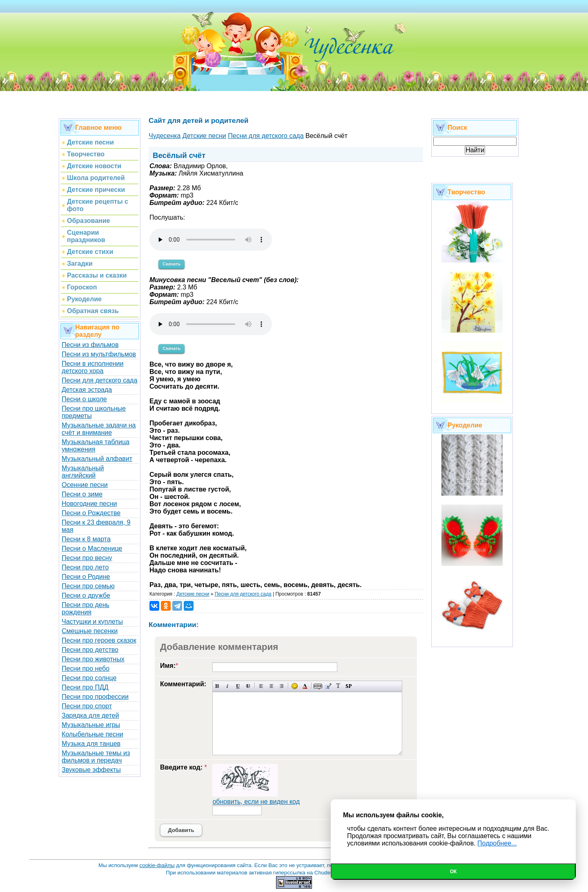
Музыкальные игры (91, 725)
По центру (271, 686)
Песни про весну (87, 558)
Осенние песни (85, 485)
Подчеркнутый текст (238, 686)
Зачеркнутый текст (248, 686)
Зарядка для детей (90, 715)
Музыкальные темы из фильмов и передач (96, 757)
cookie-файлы (157, 865)
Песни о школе (84, 399)
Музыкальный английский (83, 472)
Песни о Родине (86, 577)
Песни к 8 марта (86, 539)
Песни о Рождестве (91, 513)
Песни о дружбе (86, 595)
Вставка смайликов (295, 686)
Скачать (171, 264)
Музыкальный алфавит (97, 459)
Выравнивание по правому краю (282, 686)
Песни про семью (88, 586)
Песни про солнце (89, 678)
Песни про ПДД (85, 687)
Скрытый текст (318, 686)
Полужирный (217, 686)
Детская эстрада (87, 390)
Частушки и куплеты (92, 622)
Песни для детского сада (99, 380)
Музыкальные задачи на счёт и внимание (99, 429)
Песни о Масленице (92, 548)
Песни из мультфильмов (99, 354)
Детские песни (193, 594)
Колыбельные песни (92, 734)
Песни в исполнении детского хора (93, 367)
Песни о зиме (82, 494)
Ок (453, 872)
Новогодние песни (89, 504)
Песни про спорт (87, 706)
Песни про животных (93, 659)
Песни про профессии (95, 697)
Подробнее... (497, 843)
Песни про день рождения (86, 608)
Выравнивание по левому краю (261, 686)
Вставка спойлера (349, 686)
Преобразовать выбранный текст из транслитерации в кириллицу (338, 686)
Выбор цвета (305, 686)
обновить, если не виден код (256, 802)
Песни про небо (86, 668)
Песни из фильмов (90, 345)
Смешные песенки (90, 631)
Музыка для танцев (91, 744)
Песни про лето (85, 567)
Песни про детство (90, 650)
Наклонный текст (228, 686)
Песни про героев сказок (99, 640)
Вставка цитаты (328, 686)
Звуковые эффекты (91, 770)
